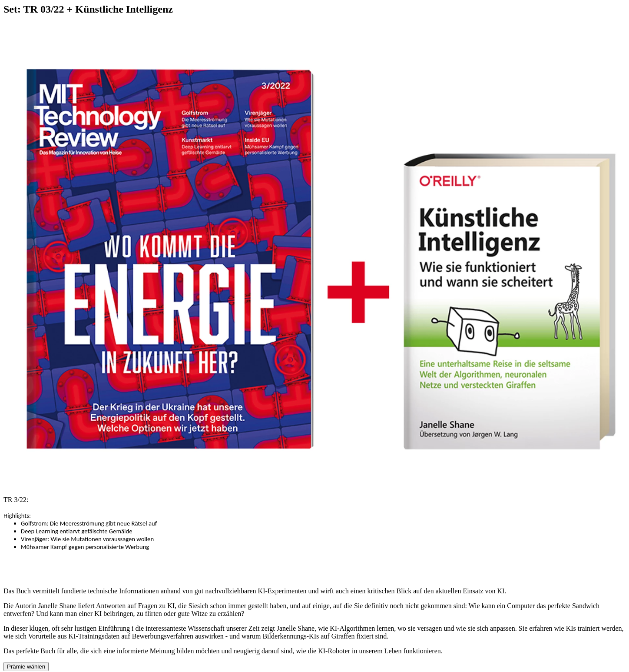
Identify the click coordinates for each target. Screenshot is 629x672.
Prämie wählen (26, 667)
